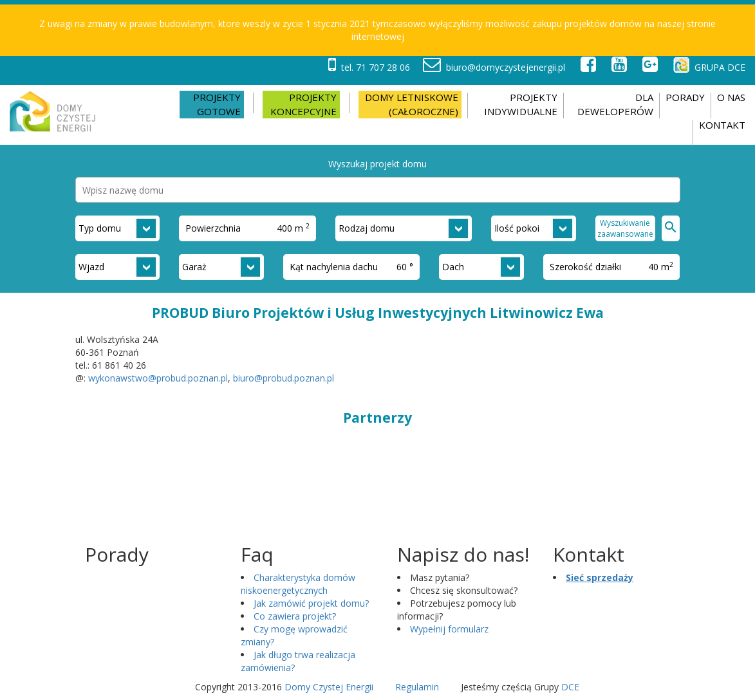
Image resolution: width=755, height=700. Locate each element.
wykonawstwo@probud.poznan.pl (158, 378)
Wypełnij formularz (449, 629)
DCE (570, 687)
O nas (731, 97)
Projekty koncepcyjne (303, 104)
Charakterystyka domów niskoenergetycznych (298, 584)
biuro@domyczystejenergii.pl (494, 67)
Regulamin (417, 687)
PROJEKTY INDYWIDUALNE (521, 104)
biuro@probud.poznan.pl (284, 378)
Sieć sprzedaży (600, 577)
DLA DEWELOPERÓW (615, 104)
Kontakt (722, 125)
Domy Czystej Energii (329, 687)
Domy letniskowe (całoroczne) (412, 104)
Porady (685, 97)
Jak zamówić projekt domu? (311, 603)
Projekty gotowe (217, 104)
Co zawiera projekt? (295, 616)
